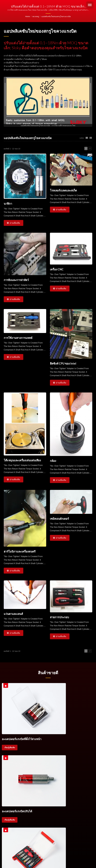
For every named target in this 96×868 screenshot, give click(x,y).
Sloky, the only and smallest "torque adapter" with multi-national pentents (45, 854)
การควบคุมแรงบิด (10, 791)
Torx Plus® (49, 791)
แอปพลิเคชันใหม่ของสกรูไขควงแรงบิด (56, 16)
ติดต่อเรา (74, 791)
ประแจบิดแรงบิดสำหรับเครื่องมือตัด (73, 788)
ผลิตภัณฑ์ (31, 843)
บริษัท (19, 843)
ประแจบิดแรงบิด (25, 788)
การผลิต (64, 843)
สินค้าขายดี (48, 674)
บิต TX (41, 791)
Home (28, 16)
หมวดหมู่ (36, 16)
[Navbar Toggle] (90, 5)
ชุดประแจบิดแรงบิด (38, 788)
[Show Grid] (87, 138)
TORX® (35, 791)
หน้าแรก (8, 843)
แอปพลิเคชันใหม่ (48, 843)
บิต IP (55, 791)
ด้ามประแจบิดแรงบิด (53, 788)
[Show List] (91, 138)
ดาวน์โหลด (77, 843)
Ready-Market (28, 857)
